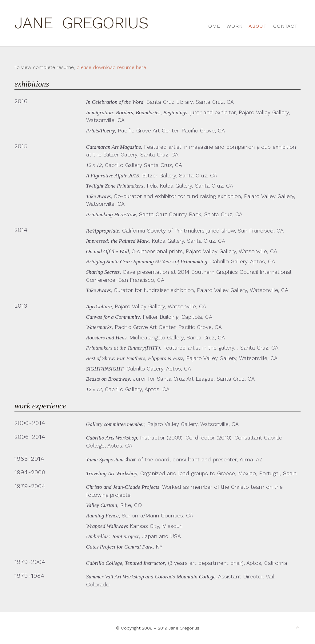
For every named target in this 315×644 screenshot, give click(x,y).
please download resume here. (112, 67)
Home (212, 26)
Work (234, 26)
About (258, 26)
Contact (285, 26)
